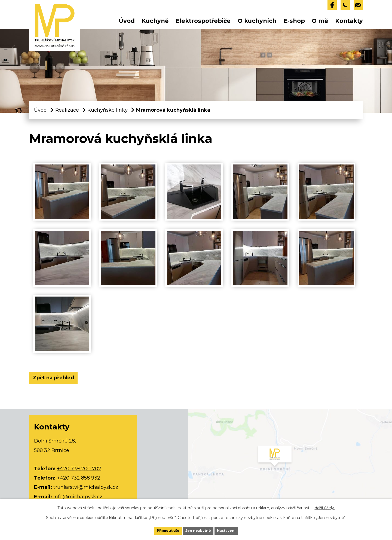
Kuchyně (155, 23)
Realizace (67, 112)
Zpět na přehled (59, 382)
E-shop (294, 23)
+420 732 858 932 (79, 484)
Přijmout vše (158, 529)
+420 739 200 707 (79, 475)
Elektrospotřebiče (203, 23)
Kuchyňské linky (108, 112)
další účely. (325, 504)
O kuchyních (257, 23)
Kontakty (349, 23)
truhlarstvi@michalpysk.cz (86, 493)
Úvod (127, 23)
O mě (320, 23)
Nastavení (237, 529)
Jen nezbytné (199, 529)
